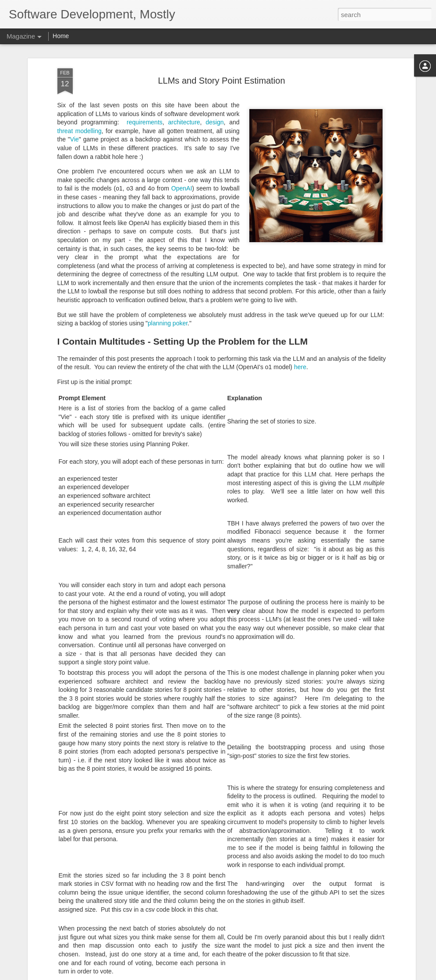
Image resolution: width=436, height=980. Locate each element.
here (300, 286)
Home (61, 36)
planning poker (168, 242)
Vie (74, 58)
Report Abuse (271, 975)
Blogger (246, 975)
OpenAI (182, 107)
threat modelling (80, 49)
